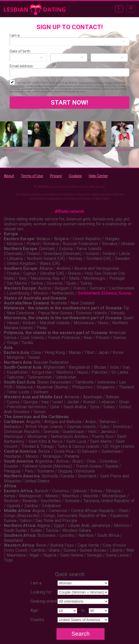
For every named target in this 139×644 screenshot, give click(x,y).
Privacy (56, 176)
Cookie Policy (17, 86)
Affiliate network (70, 211)
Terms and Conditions (91, 83)
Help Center (98, 176)
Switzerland (89, 293)
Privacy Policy (113, 83)
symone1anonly (95, 150)
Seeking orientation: (48, 601)
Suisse (125, 293)
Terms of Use (32, 176)
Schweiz (109, 293)
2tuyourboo (123, 150)
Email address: (22, 66)
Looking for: (41, 592)
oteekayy (39, 150)
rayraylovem (11, 150)
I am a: (15, 35)
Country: (38, 620)
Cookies (75, 176)
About (9, 176)
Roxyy (67, 150)
